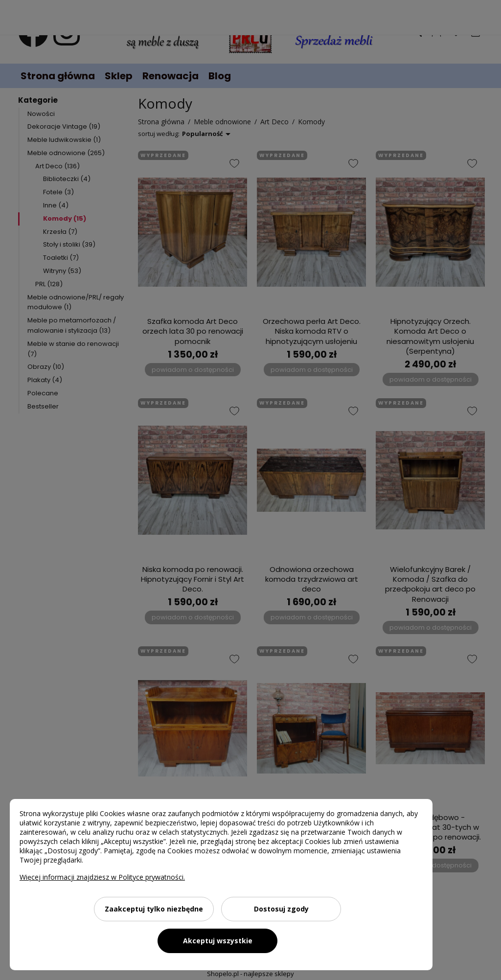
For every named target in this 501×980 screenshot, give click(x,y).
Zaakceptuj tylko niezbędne (154, 909)
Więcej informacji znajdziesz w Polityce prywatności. (102, 877)
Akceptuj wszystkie (218, 941)
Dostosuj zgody (281, 909)
